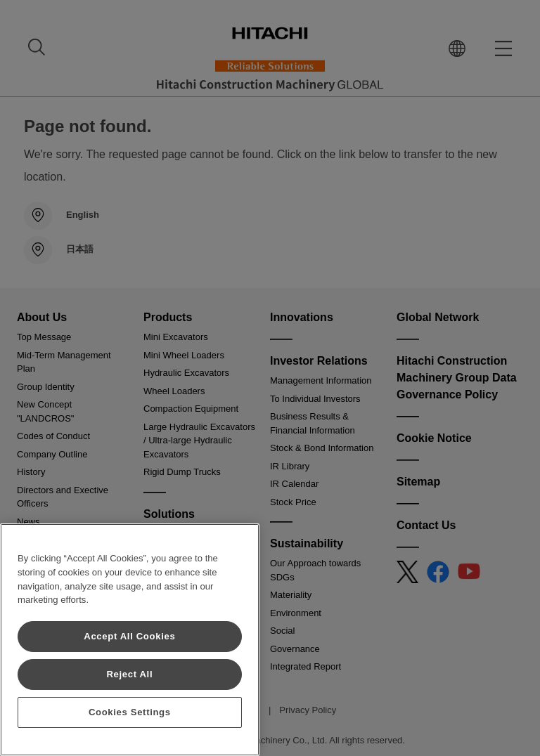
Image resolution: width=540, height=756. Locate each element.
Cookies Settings (130, 712)
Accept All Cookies (129, 636)
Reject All (129, 674)
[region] (130, 640)
